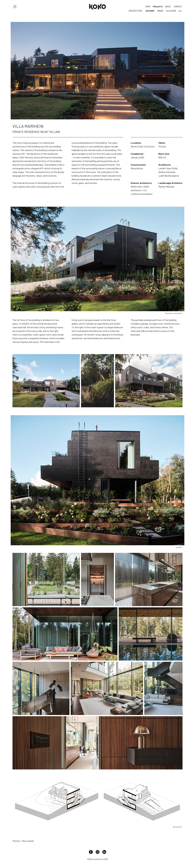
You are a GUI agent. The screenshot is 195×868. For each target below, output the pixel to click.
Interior (150, 11)
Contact (178, 7)
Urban (160, 11)
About (168, 7)
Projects (158, 7)
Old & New (171, 11)
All (180, 11)
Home (148, 7)
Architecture (135, 11)
